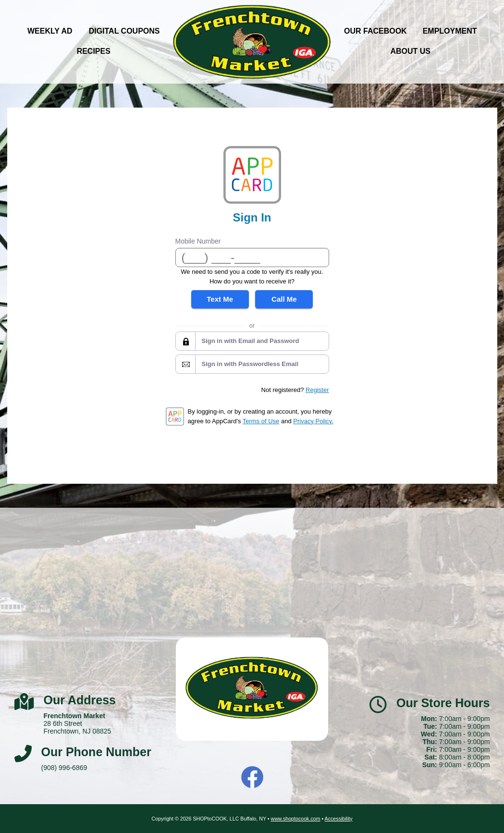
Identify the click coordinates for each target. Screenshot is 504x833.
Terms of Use (261, 421)
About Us (410, 51)
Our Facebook (375, 31)
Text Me (220, 299)
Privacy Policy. (313, 421)
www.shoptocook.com (295, 819)
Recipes (94, 51)
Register (317, 390)
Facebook (252, 777)
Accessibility (339, 819)
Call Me (284, 299)
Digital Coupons (124, 31)
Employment (450, 31)
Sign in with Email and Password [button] (251, 341)
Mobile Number (198, 241)
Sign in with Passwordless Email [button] (250, 364)
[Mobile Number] (252, 257)
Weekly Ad (50, 31)
